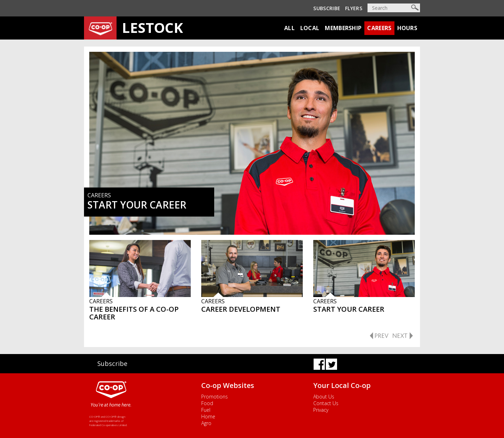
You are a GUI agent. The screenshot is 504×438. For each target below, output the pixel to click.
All (289, 28)
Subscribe (327, 8)
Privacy (321, 410)
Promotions (215, 397)
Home (208, 416)
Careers (379, 28)
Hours (407, 28)
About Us (324, 397)
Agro (206, 423)
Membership (343, 28)
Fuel (206, 410)
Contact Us (326, 403)
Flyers (354, 8)
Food (207, 403)
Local (310, 28)
